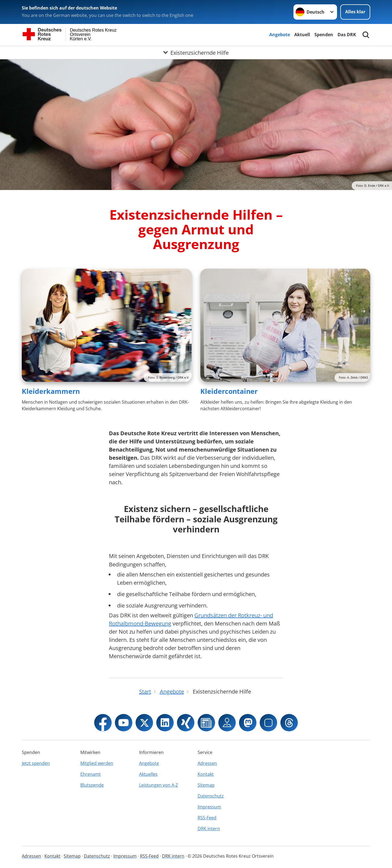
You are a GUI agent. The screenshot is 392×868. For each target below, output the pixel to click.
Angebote (280, 35)
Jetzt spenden (36, 763)
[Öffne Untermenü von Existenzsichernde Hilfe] (196, 53)
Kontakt (206, 774)
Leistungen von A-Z (159, 785)
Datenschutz (211, 796)
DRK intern (209, 829)
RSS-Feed (207, 818)
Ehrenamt (91, 774)
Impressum (209, 807)
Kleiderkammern (51, 391)
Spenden (324, 35)
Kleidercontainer (229, 391)
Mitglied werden (97, 763)
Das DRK (347, 35)
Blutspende (92, 785)
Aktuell (302, 35)
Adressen (207, 763)
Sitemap (206, 785)
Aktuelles (148, 774)
